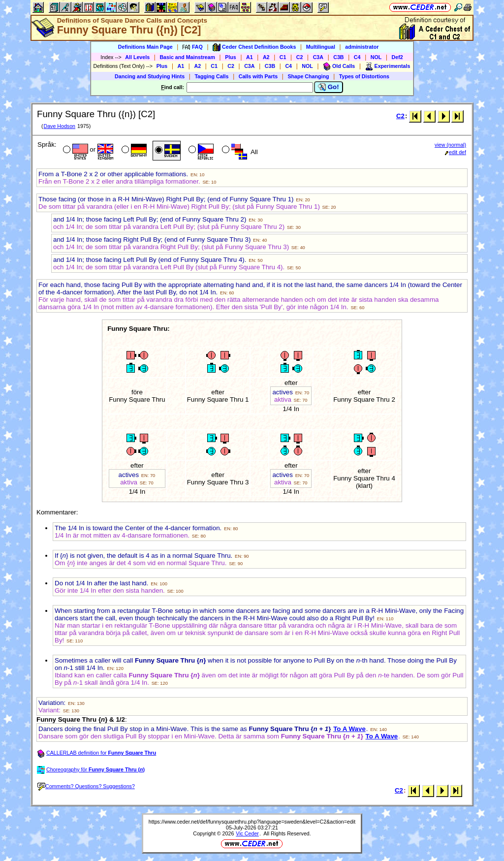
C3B (338, 57)
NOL (376, 57)
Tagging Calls (211, 76)
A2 (266, 57)
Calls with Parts (258, 76)
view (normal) (450, 145)
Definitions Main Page (145, 47)
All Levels (137, 57)
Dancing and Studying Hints (150, 76)
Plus (231, 57)
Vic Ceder (247, 833)
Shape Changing (308, 76)
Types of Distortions (364, 76)
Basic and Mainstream (187, 57)
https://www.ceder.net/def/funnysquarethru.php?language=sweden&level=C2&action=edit (252, 822)
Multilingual (321, 47)
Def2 (397, 57)
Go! (329, 87)
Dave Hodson (59, 126)
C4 (357, 57)
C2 (300, 57)
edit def (456, 152)
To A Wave (349, 729)
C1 (283, 57)
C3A (318, 57)
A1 (250, 57)
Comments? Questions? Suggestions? (86, 786)
